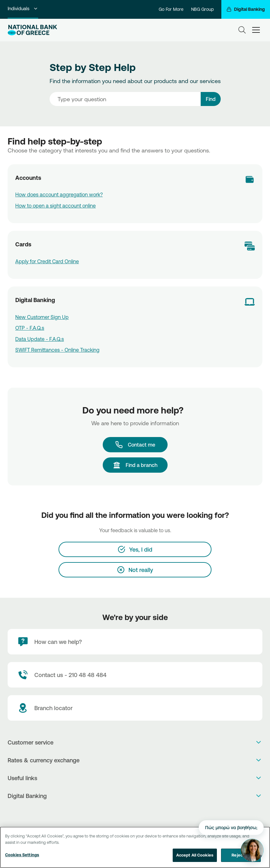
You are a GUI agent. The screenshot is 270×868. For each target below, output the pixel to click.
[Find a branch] (135, 465)
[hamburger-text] (256, 30)
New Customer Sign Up (42, 317)
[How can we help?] (135, 642)
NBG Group (202, 9)
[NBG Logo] (32, 30)
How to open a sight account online (55, 206)
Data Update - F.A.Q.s (40, 339)
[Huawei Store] (142, 812)
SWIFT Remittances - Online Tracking (57, 350)
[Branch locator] (135, 708)
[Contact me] (135, 445)
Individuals (23, 8)
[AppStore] (128, 812)
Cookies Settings (22, 857)
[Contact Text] (135, 675)
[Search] (242, 30)
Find (211, 99)
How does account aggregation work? (59, 194)
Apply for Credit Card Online (47, 261)
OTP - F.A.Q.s (30, 328)
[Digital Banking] (246, 9)
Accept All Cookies (195, 857)
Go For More (171, 9)
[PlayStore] (135, 812)
